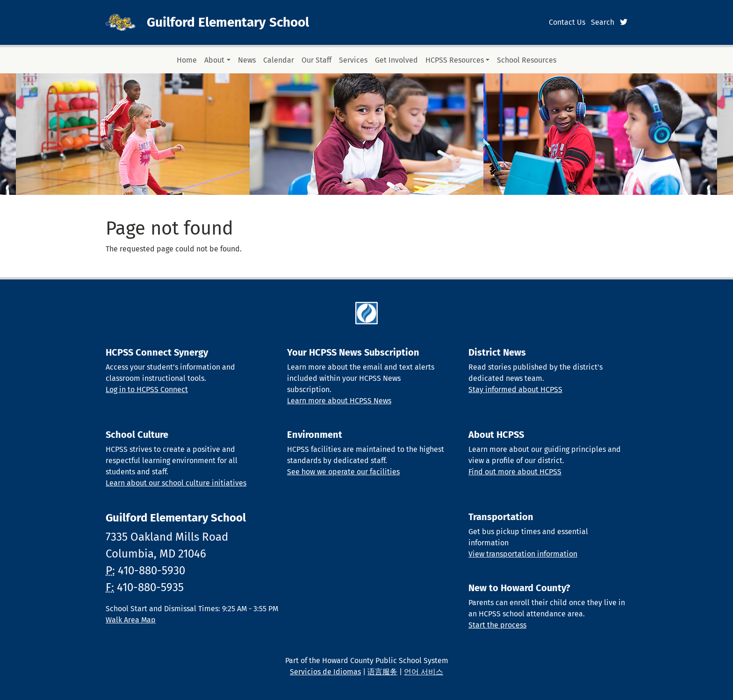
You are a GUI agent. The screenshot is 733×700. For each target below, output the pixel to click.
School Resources (527, 60)
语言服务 (382, 672)
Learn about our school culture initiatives (176, 483)
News (247, 60)
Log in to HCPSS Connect (147, 389)
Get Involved (396, 60)
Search (603, 22)
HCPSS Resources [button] (455, 60)
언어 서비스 (424, 672)
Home (187, 60)
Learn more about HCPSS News (339, 401)
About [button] (214, 60)
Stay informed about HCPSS (515, 389)
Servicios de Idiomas (325, 672)
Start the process (497, 625)
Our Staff (316, 60)
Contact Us (567, 22)
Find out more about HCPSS (515, 472)
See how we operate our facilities (343, 472)
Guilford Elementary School (228, 22)
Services (353, 60)
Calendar (279, 60)
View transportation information (523, 554)
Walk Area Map (131, 620)
